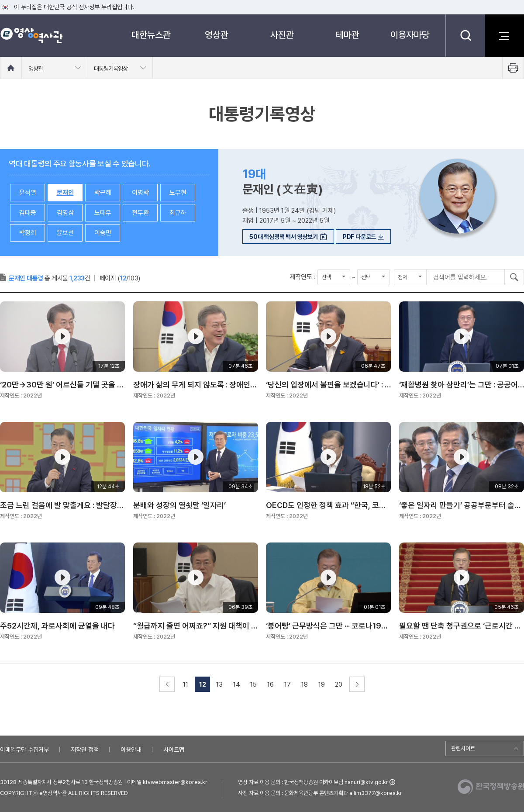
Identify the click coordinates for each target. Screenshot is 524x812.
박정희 (28, 233)
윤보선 (65, 233)
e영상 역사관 (31, 35)
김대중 (28, 213)
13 (219, 684)
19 (322, 684)
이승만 (103, 233)
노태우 (103, 213)
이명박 (140, 193)
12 (203, 684)
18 (305, 684)
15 (253, 684)
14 (237, 684)
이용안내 (131, 750)
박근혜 (103, 193)
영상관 (217, 35)
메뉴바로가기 (0, 0)
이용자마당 (410, 35)
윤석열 (28, 193)
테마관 (348, 35)
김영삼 (65, 213)
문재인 (65, 193)
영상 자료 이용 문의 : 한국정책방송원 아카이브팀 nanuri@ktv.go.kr (313, 782)
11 (186, 684)
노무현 (178, 193)
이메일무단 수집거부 (24, 750)
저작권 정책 (85, 750)
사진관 (282, 35)
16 (271, 684)
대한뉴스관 (151, 35)
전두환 (140, 213)
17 (288, 684)
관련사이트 (463, 748)
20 (339, 684)
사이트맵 (174, 750)
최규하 (178, 213)
